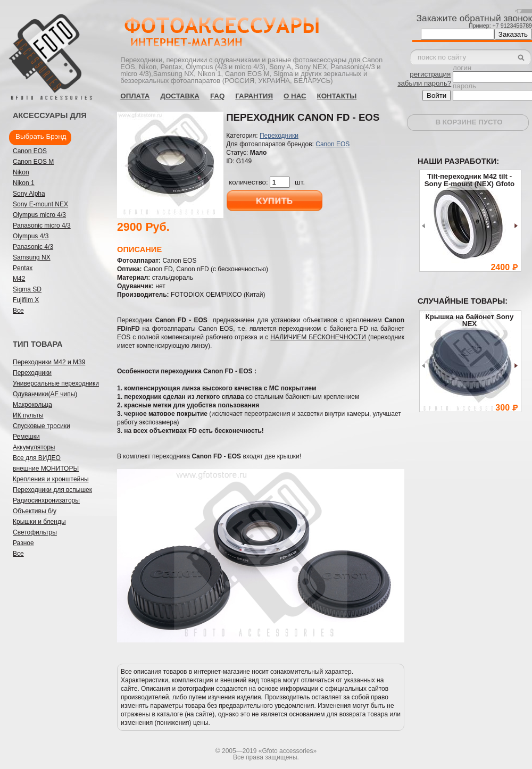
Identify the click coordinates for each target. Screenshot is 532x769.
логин (462, 68)
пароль (464, 86)
